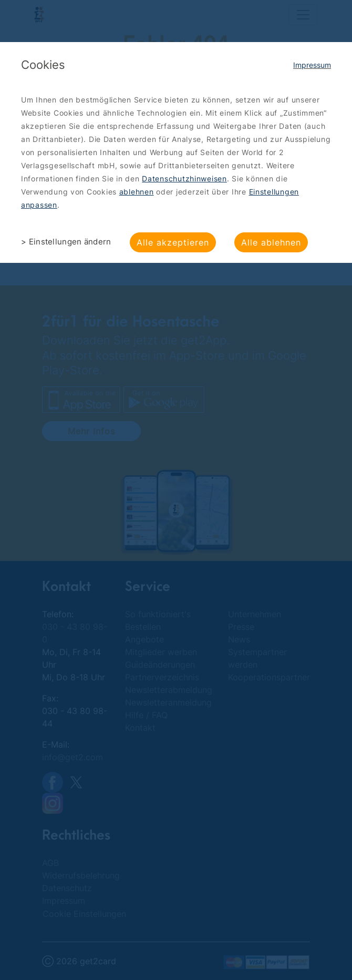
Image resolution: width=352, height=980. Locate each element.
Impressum (312, 65)
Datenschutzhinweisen (184, 178)
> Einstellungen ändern (66, 242)
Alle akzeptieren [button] (173, 242)
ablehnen (137, 192)
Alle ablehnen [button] (271, 242)
